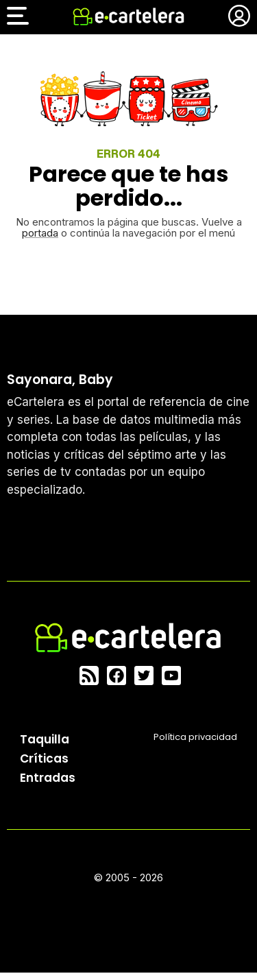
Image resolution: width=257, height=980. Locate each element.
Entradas (48, 778)
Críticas (44, 758)
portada (40, 233)
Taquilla (45, 739)
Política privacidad (195, 737)
